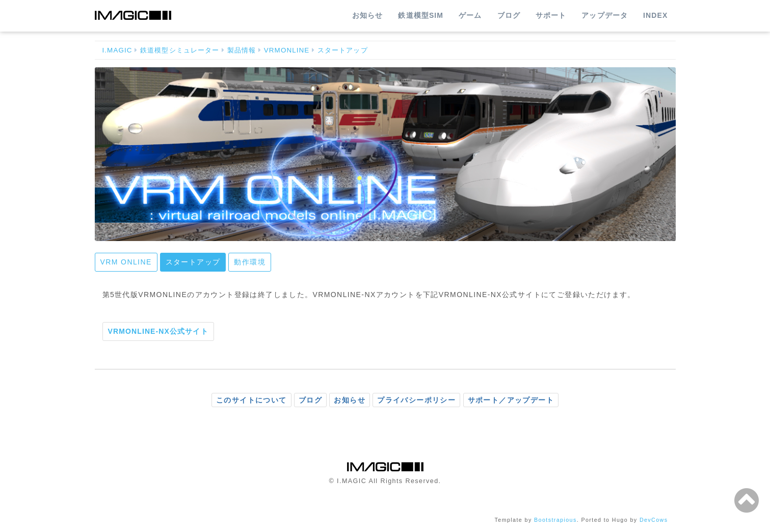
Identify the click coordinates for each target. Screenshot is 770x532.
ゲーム (470, 15)
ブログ (509, 15)
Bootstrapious (555, 520)
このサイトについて (251, 400)
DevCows (654, 520)
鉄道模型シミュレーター (180, 50)
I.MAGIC (117, 50)
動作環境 (250, 262)
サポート (551, 15)
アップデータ (605, 15)
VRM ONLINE (126, 262)
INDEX (655, 15)
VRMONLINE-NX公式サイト (158, 331)
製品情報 (242, 50)
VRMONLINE (287, 50)
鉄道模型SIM (421, 15)
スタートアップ (343, 50)
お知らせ (367, 15)
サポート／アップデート (511, 400)
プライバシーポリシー (416, 400)
